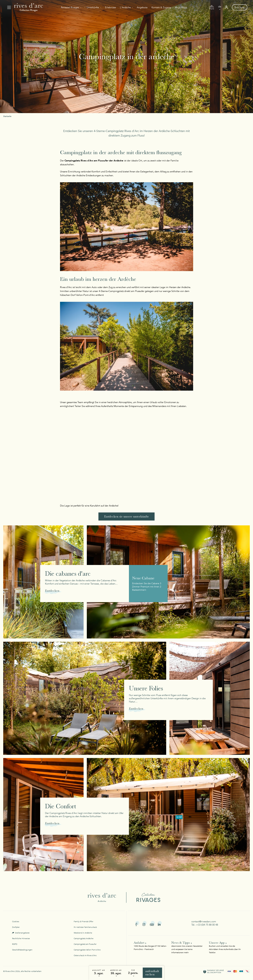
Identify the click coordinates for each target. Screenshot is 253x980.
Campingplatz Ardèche (84, 938)
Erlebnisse (110, 7)
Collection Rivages (144, 897)
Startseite (7, 116)
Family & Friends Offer (83, 922)
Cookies (16, 922)
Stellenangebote (22, 933)
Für (133, 970)
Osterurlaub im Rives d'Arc (85, 955)
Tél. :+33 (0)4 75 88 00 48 (205, 925)
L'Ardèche (125, 7)
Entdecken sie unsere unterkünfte (126, 516)
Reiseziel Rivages (70, 7)
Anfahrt (139, 943)
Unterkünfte (93, 7)
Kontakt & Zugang (161, 7)
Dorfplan (16, 927)
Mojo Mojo (181, 7)
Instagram (144, 923)
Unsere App (217, 943)
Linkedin (160, 923)
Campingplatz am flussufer (85, 944)
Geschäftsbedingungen (22, 950)
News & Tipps (181, 943)
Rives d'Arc (104, 897)
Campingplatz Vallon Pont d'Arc (87, 950)
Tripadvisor (152, 923)
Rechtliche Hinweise (21, 938)
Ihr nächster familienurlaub (85, 927)
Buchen (240, 7)
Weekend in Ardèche (83, 933)
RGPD (15, 944)
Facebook (137, 923)
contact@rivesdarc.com (204, 922)
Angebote (142, 7)
